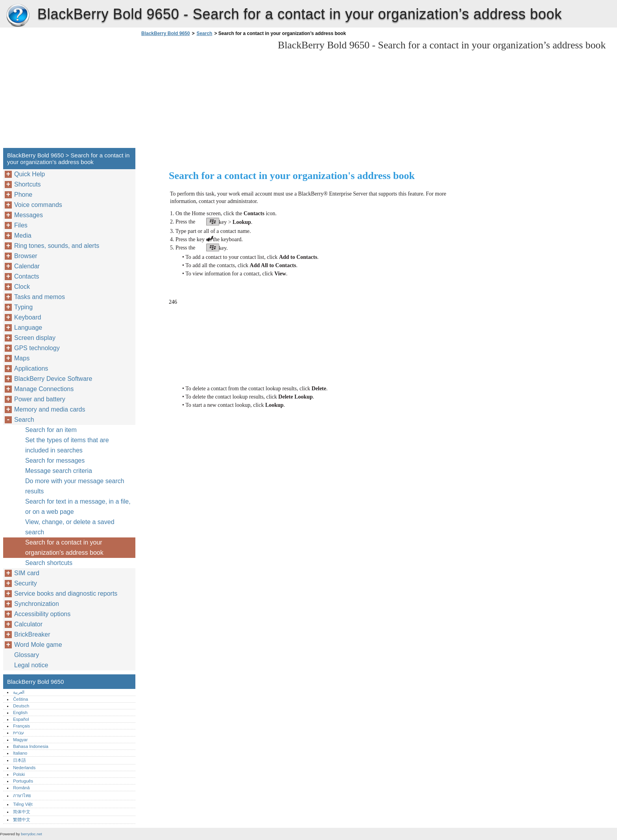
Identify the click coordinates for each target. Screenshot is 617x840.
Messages (29, 215)
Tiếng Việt (23, 804)
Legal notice (31, 665)
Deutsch (21, 706)
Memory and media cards (50, 409)
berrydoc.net (31, 834)
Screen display (35, 338)
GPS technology (37, 348)
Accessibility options (42, 614)
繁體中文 (22, 820)
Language (28, 328)
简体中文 (22, 812)
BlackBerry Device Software (53, 379)
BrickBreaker (32, 634)
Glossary (27, 655)
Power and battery (40, 399)
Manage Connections (44, 389)
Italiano (20, 753)
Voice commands (38, 205)
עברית (18, 733)
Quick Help (30, 174)
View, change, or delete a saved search (70, 527)
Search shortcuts (49, 563)
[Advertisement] (205, 94)
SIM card (27, 573)
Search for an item (51, 430)
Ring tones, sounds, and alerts (57, 246)
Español (21, 719)
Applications (31, 368)
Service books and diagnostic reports (66, 594)
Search (204, 33)
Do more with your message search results (75, 486)
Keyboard (28, 317)
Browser (26, 256)
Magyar (20, 740)
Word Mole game (38, 645)
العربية (19, 692)
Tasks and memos (40, 297)
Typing (23, 307)
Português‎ (23, 781)
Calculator (28, 624)
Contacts (27, 276)
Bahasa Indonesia (31, 746)
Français (21, 726)
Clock (22, 287)
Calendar (27, 266)
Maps (22, 358)
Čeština (20, 699)
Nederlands (24, 768)
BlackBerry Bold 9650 (18, 16)
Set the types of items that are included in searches (67, 445)
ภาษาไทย (22, 796)
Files (21, 225)
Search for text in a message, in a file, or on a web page (78, 507)
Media (23, 235)
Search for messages (55, 461)
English (20, 713)
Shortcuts (28, 184)
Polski (19, 774)
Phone (23, 195)
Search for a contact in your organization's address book (64, 547)
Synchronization (37, 604)
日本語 (19, 760)
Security (26, 583)
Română (21, 788)
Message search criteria (59, 471)
